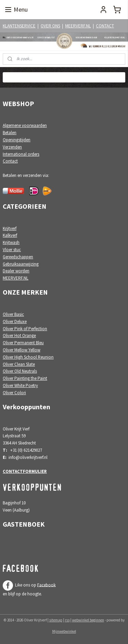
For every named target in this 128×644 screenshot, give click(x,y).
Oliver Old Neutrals (20, 371)
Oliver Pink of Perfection (25, 329)
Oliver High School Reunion (28, 357)
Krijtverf (10, 228)
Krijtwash (11, 242)
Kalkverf (10, 235)
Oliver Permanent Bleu (23, 343)
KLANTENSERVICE (19, 26)
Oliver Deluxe (15, 321)
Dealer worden (16, 271)
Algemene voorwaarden (25, 125)
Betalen (10, 133)
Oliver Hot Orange (19, 336)
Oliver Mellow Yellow (22, 350)
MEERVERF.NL (78, 26)
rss (67, 620)
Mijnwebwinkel (64, 631)
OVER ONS (50, 26)
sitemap (56, 620)
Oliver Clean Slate (19, 364)
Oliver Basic (13, 314)
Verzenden (12, 147)
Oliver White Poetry (20, 385)
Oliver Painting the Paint (25, 378)
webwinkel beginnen (88, 620)
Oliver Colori (14, 393)
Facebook (46, 585)
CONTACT (105, 26)
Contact (10, 161)
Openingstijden (17, 140)
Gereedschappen (18, 257)
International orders (21, 154)
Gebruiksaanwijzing (21, 264)
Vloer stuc (12, 250)
